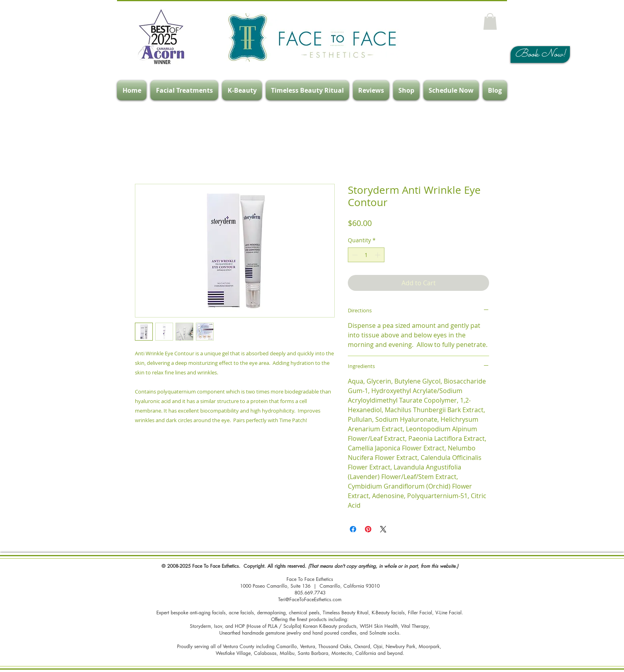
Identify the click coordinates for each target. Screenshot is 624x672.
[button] (490, 21)
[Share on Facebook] (353, 529)
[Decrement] (354, 255)
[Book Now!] (540, 55)
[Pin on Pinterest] (368, 529)
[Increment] (378, 255)
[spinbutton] (366, 255)
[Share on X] (383, 529)
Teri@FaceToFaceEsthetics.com (310, 599)
